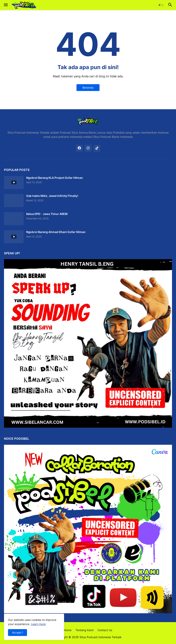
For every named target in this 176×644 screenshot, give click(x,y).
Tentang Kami (84, 630)
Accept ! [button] (18, 632)
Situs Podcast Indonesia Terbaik (101, 637)
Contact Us (105, 630)
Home (68, 630)
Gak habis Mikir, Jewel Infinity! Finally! (52, 196)
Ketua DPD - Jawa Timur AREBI (47, 214)
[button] (6, 5)
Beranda (88, 87)
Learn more (38, 624)
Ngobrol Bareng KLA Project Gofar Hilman (55, 178)
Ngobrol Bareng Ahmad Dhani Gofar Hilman (56, 232)
